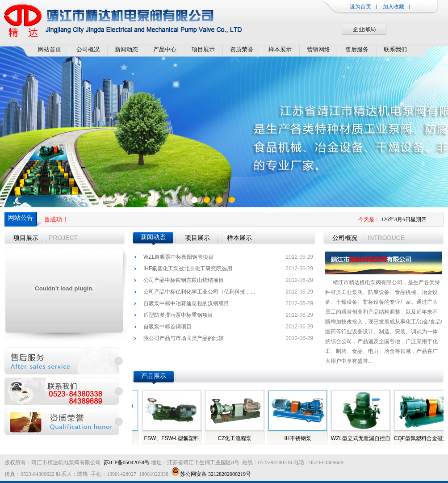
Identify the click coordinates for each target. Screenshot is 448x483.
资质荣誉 (242, 49)
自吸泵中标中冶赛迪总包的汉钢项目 (186, 303)
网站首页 (50, 49)
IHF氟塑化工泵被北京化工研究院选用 (188, 269)
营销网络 (318, 49)
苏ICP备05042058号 (127, 462)
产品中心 (165, 49)
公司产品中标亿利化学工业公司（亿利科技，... (199, 292)
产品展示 (154, 376)
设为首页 (360, 7)
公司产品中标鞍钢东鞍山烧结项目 (184, 280)
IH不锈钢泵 (301, 438)
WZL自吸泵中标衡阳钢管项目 (178, 257)
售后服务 (357, 49)
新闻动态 (126, 49)
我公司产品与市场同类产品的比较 (184, 338)
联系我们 (395, 49)
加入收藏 (394, 7)
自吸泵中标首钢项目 (167, 327)
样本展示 (280, 49)
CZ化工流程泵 (238, 438)
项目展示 (203, 49)
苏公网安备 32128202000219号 (211, 474)
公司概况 (88, 49)
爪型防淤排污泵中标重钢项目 (178, 315)
